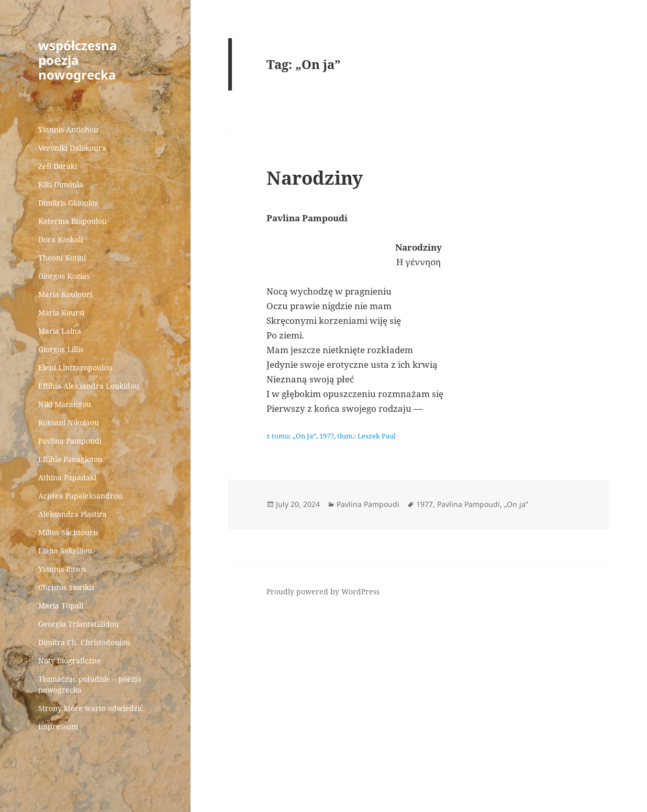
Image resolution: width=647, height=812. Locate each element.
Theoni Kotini (62, 258)
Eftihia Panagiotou (70, 459)
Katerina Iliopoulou (72, 221)
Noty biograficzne (70, 661)
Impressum (58, 726)
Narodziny (315, 178)
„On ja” (516, 504)
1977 (425, 504)
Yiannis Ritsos (62, 569)
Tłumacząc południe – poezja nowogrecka (90, 684)
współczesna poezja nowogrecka (78, 60)
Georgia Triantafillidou (79, 624)
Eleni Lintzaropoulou (75, 368)
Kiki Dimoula (61, 184)
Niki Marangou (65, 404)
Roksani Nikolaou (69, 422)
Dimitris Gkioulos (68, 203)
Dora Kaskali (60, 239)
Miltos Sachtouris (68, 532)
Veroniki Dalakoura (72, 148)
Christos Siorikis (66, 587)
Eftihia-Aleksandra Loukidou (90, 386)
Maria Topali (61, 606)
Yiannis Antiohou (68, 129)
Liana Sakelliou (65, 551)
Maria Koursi (61, 313)
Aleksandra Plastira (72, 514)
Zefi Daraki (58, 166)
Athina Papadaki (67, 477)
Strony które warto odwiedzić (91, 708)
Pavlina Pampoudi (70, 441)
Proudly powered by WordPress (323, 591)
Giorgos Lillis (61, 349)
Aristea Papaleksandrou (80, 496)
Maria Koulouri (65, 294)
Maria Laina (60, 331)
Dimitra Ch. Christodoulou (84, 642)
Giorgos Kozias (64, 276)
